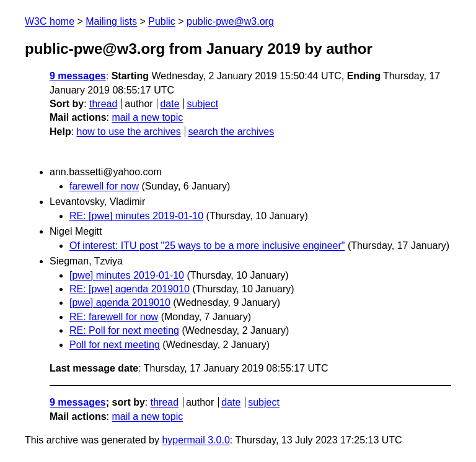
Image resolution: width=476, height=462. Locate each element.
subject (202, 104)
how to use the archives (129, 132)
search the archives (231, 132)
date (170, 104)
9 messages (78, 76)
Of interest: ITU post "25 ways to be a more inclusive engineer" (207, 246)
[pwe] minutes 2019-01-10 (127, 275)
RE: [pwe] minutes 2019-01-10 (136, 216)
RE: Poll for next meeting (124, 330)
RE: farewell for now (114, 317)
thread (103, 104)
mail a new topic (147, 117)
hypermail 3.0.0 (196, 440)
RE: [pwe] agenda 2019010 (130, 289)
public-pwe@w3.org (230, 21)
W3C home (50, 21)
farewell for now (104, 186)
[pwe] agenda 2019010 (120, 303)
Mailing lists (111, 21)
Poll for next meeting (115, 345)
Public (162, 21)
